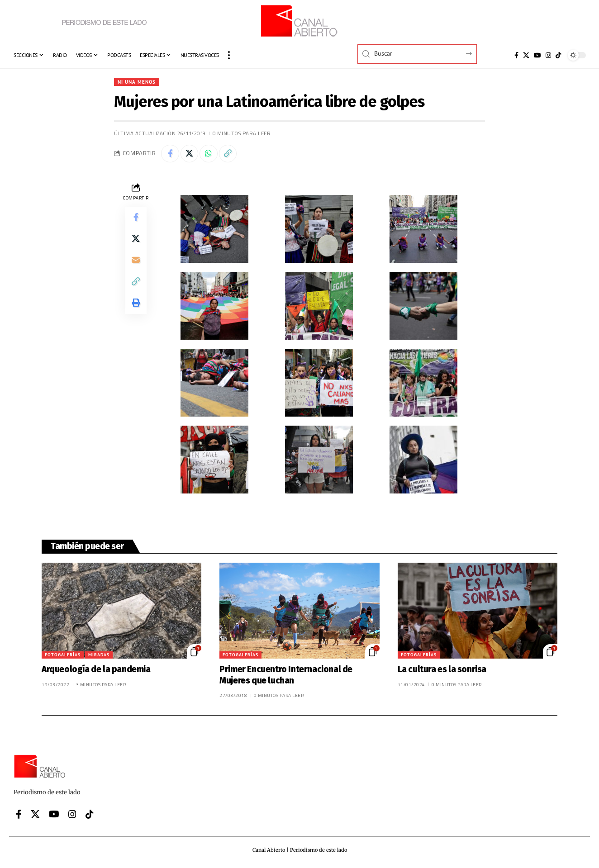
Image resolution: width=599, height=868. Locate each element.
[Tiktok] (558, 55)
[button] (229, 55)
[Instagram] (548, 55)
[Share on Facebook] (170, 154)
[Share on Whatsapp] (209, 154)
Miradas (99, 655)
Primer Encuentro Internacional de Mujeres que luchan (286, 675)
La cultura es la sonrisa (442, 670)
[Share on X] (190, 154)
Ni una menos (138, 82)
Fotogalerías (63, 655)
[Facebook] (516, 55)
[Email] (136, 261)
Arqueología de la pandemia (96, 670)
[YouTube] (537, 55)
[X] (526, 55)
